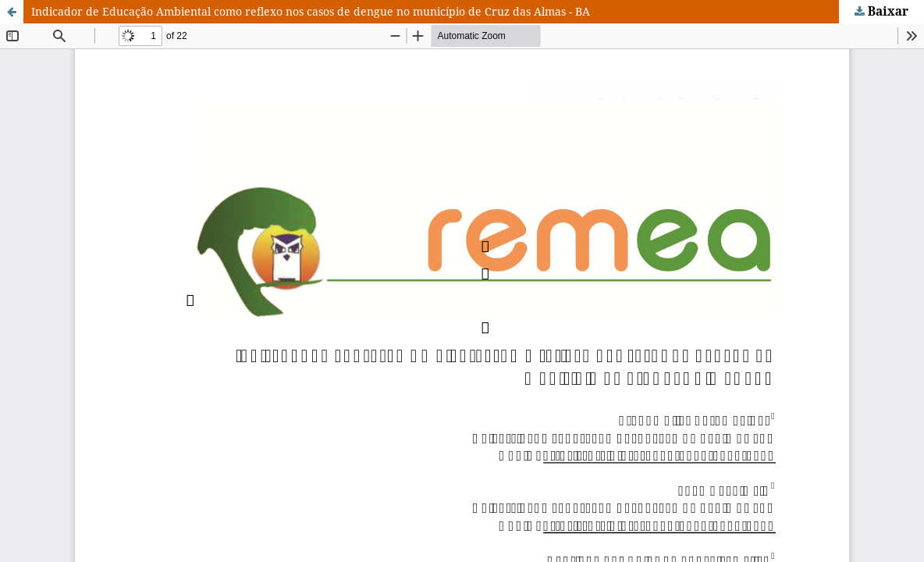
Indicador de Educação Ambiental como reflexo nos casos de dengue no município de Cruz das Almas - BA (311, 11)
